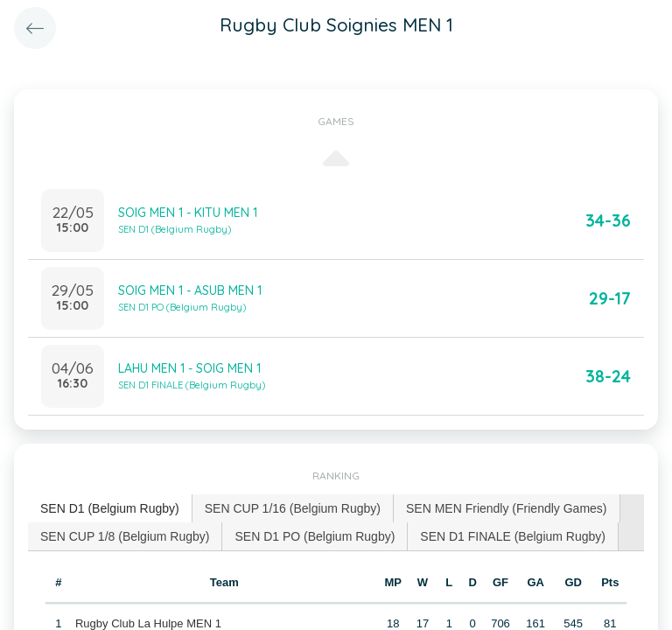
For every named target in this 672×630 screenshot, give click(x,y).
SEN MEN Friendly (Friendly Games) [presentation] (507, 508)
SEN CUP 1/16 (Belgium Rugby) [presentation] (293, 508)
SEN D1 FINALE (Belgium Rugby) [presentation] (513, 536)
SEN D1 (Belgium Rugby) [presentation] (110, 508)
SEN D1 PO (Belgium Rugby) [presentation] (315, 536)
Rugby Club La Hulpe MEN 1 (148, 623)
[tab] (110, 509)
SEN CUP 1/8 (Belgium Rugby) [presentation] (125, 536)
